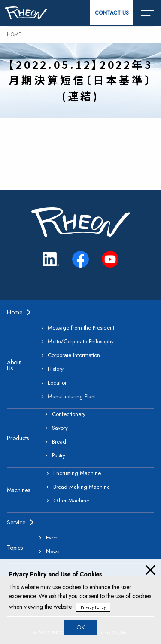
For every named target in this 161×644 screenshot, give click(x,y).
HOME (14, 34)
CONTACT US (112, 13)
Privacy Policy (93, 607)
